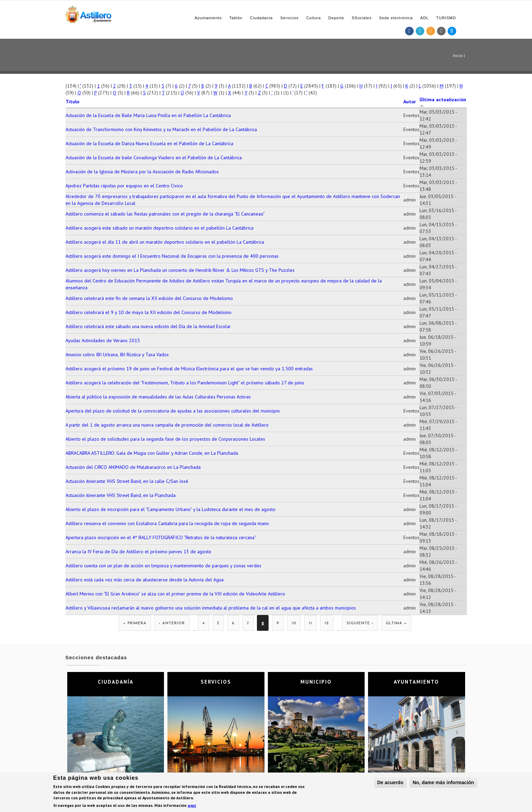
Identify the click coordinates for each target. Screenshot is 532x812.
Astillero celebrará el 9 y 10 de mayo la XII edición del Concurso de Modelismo (149, 312)
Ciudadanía (261, 18)
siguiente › (360, 623)
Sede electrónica (396, 18)
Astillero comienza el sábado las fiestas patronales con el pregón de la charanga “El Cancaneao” (165, 214)
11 (310, 623)
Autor (410, 102)
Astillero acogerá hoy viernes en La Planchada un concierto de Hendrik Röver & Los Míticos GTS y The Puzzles (180, 270)
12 (327, 623)
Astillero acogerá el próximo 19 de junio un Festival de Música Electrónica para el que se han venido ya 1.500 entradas (189, 369)
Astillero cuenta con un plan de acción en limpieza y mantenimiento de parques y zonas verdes (163, 566)
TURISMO (446, 18)
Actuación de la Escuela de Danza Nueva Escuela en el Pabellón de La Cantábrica (149, 143)
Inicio (458, 55)
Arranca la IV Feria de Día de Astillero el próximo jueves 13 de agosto (138, 552)
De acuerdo (390, 784)
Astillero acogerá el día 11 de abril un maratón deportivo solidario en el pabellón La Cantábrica (165, 242)
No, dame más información (443, 784)
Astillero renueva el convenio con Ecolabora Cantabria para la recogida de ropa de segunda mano (167, 523)
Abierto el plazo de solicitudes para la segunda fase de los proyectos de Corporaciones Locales (165, 439)
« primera (135, 623)
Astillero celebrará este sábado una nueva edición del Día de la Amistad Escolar (148, 326)
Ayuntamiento (208, 18)
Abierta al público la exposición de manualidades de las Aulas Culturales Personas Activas (158, 397)
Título (72, 102)
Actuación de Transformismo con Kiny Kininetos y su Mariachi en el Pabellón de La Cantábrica (161, 129)
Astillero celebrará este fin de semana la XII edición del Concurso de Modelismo (149, 298)
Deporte (336, 18)
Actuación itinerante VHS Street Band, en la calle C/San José (127, 481)
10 (294, 623)
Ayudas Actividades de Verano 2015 (103, 340)
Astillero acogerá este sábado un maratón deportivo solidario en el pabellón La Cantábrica (159, 228)
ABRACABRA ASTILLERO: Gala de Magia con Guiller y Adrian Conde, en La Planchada (152, 453)
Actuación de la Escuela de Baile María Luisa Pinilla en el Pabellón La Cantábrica (148, 115)
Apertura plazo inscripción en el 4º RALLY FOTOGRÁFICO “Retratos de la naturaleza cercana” (161, 537)
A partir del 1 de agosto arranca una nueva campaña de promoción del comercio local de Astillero (167, 425)
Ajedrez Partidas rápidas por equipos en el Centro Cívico (124, 186)
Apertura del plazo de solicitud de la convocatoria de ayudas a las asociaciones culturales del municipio (173, 411)
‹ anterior (172, 623)
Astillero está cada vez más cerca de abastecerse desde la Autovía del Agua (145, 580)
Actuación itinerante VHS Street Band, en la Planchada (121, 495)
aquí (192, 806)
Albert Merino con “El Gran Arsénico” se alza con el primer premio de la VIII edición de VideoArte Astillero (175, 594)
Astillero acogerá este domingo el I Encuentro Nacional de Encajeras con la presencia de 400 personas (172, 256)
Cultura (314, 18)
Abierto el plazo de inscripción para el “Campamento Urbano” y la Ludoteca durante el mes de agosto (170, 509)
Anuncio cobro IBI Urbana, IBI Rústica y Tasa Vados (117, 355)
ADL (424, 18)
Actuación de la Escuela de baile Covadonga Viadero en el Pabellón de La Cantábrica (154, 158)
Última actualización (443, 102)
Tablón (236, 18)
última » (396, 623)
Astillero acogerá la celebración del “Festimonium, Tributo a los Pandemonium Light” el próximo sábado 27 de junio (185, 383)
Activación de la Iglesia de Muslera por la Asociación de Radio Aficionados (142, 172)
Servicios (289, 18)
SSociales (362, 18)
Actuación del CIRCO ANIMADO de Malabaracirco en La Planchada (133, 467)
